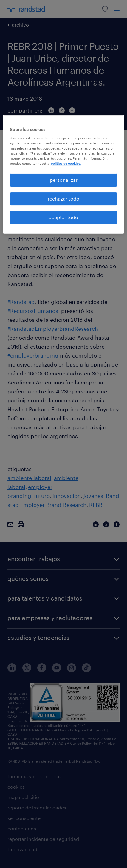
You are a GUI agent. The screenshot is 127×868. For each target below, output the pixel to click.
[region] (64, 174)
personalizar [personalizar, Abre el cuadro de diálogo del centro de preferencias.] (64, 180)
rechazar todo (63, 199)
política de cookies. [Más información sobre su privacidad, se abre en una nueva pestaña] (66, 163)
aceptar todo (63, 217)
